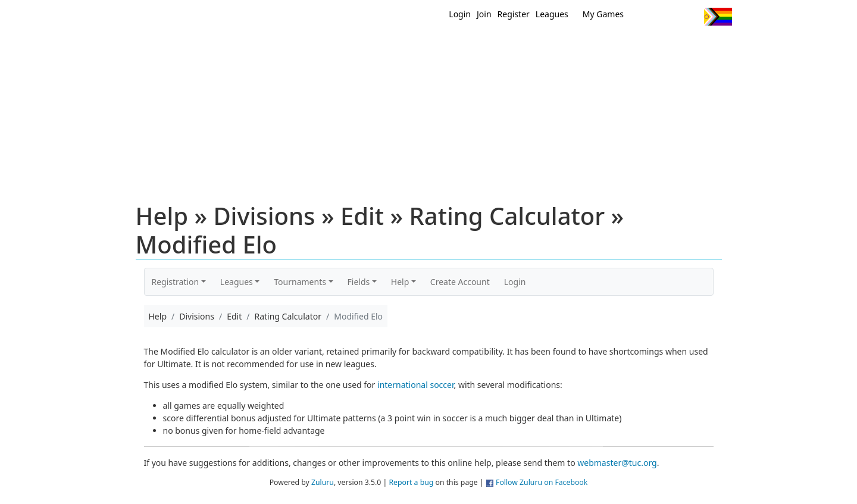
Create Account (460, 282)
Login (460, 14)
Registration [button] (176, 282)
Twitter (646, 17)
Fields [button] (359, 282)
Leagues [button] (237, 282)
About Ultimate (621, 46)
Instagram (690, 17)
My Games (603, 14)
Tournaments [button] (300, 282)
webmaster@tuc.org (617, 463)
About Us (699, 46)
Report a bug (411, 482)
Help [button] (400, 282)
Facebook (668, 17)
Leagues (552, 14)
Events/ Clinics (530, 46)
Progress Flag (718, 17)
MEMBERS (454, 46)
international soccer (415, 385)
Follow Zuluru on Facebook (542, 482)
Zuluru (323, 482)
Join (484, 14)
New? (399, 46)
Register (514, 14)
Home (352, 46)
